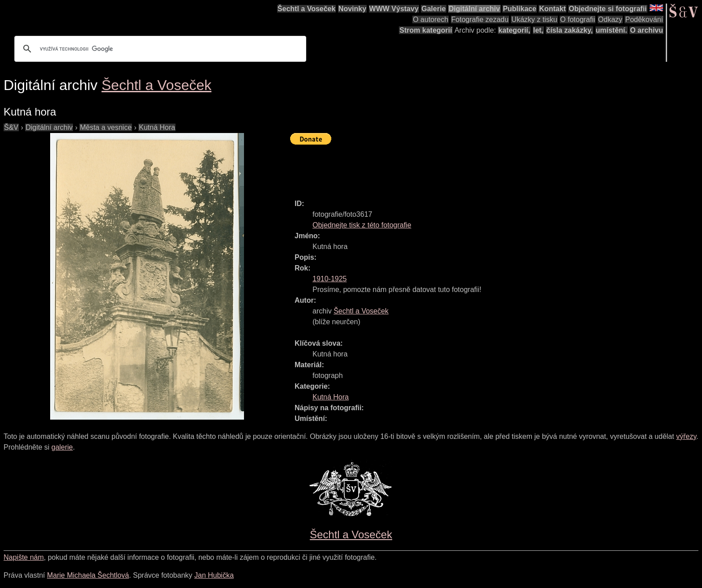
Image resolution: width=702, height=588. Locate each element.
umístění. (612, 30)
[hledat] (159, 49)
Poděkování (644, 19)
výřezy (686, 436)
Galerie (433, 9)
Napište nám (24, 557)
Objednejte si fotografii (608, 9)
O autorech (430, 19)
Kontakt (552, 9)
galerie (62, 447)
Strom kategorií (426, 30)
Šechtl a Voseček (307, 9)
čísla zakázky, (569, 30)
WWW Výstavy (394, 9)
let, (538, 30)
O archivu (646, 30)
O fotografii (578, 19)
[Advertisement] (453, 168)
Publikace (520, 9)
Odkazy (610, 19)
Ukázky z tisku (534, 19)
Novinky (352, 9)
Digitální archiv (474, 9)
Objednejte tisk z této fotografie (362, 225)
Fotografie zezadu (480, 19)
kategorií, (514, 30)
